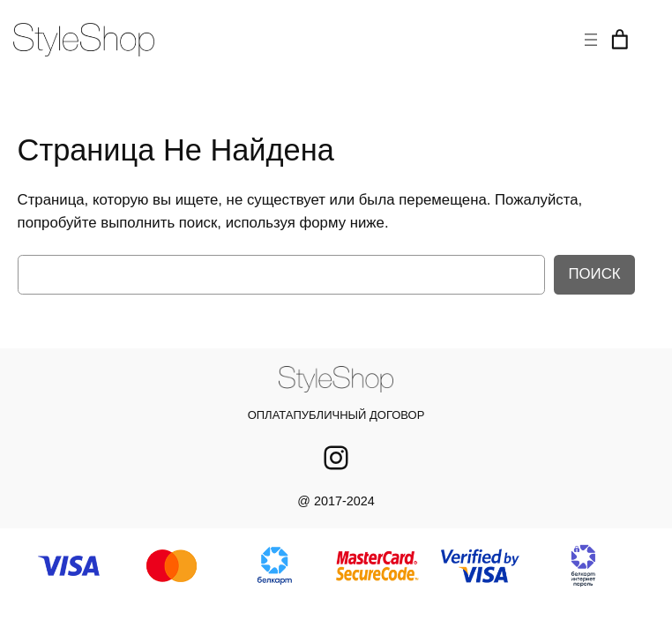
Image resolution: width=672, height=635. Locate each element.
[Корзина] (620, 40)
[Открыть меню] (591, 40)
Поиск (594, 274)
